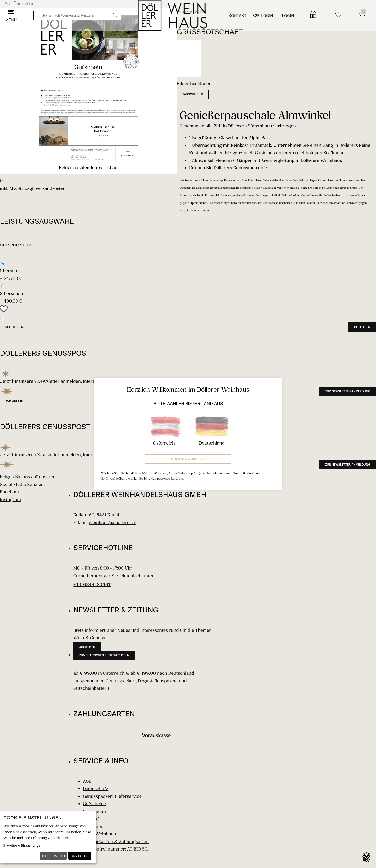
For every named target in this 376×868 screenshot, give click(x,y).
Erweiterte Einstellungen (23, 845)
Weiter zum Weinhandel (188, 459)
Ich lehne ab (53, 856)
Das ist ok (80, 856)
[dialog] (48, 837)
